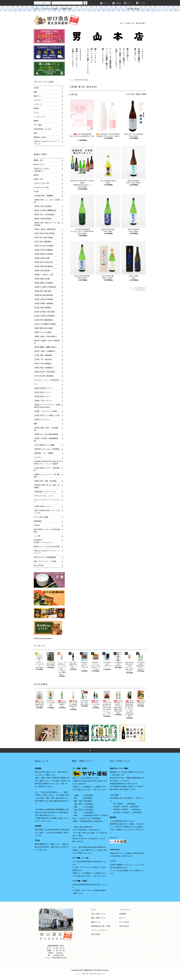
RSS (93, 934)
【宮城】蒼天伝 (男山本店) (81, 80)
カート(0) (140, 3)
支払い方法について (98, 914)
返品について (96, 922)
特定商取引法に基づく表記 (101, 926)
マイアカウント (125, 910)
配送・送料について (98, 918)
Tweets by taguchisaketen (43, 638)
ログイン (128, 3)
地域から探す (66, 9)
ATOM (98, 934)
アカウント (105, 3)
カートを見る (124, 922)
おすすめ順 (130, 94)
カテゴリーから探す (49, 9)
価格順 (138, 94)
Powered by (90, 974)
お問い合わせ (133, 9)
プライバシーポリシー (99, 930)
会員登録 (117, 3)
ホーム (37, 9)
